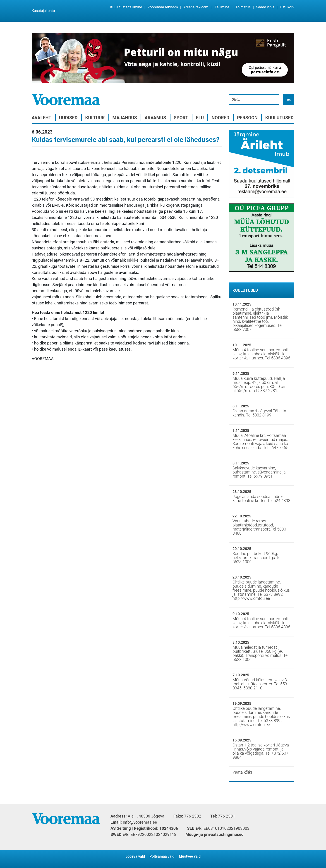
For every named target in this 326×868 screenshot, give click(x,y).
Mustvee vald (190, 856)
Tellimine (222, 7)
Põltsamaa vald (162, 856)
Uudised (68, 118)
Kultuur (95, 118)
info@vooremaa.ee (140, 822)
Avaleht (42, 118)
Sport (181, 118)
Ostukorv (287, 7)
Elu (200, 118)
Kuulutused (279, 118)
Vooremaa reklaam (163, 7)
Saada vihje (265, 7)
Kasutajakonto (43, 11)
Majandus (125, 118)
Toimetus (243, 7)
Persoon (247, 118)
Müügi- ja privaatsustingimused (214, 834)
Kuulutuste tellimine (126, 7)
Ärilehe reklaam (196, 7)
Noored (220, 118)
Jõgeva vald (135, 856)
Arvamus (155, 118)
